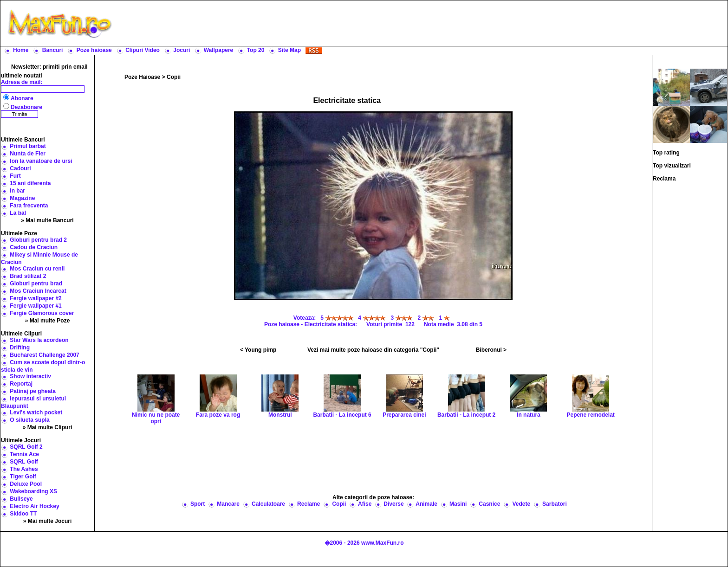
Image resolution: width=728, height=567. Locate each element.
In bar (17, 191)
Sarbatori (555, 504)
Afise (365, 504)
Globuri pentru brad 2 (38, 240)
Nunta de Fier (28, 154)
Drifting (20, 348)
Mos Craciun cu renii (37, 269)
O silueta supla (29, 420)
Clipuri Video (143, 50)
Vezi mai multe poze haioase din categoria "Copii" (373, 350)
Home (21, 50)
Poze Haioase (142, 77)
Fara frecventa (29, 206)
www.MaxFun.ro (383, 543)
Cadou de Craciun (34, 247)
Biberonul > (491, 350)
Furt (15, 176)
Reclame (309, 504)
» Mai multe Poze (48, 321)
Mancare (228, 504)
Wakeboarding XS (33, 491)
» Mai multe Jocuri (48, 521)
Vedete (521, 504)
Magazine (22, 198)
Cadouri (20, 168)
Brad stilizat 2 (28, 276)
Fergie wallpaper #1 (36, 306)
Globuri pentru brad (36, 283)
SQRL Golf (24, 462)
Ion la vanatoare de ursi (41, 161)
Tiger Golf (23, 477)
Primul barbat (28, 146)
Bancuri (53, 50)
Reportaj (21, 384)
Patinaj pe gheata (33, 391)
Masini (458, 504)
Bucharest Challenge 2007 (44, 355)
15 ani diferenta (30, 183)
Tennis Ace (24, 454)
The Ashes (24, 469)
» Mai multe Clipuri (48, 427)
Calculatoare (268, 504)
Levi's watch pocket (36, 412)
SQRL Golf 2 (26, 447)
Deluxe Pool (26, 484)
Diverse (393, 504)
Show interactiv (30, 376)
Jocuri (182, 50)
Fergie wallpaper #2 (36, 298)
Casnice (489, 504)
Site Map (289, 50)
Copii (174, 77)
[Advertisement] (422, 23)
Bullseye (21, 499)
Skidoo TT (23, 514)
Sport (198, 504)
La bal (18, 213)
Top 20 (256, 50)
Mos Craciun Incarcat (38, 291)
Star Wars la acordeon (39, 340)
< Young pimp (258, 350)
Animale (426, 504)
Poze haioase (94, 50)
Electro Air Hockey (34, 506)
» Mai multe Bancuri (47, 220)
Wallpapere (219, 50)
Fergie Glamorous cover (42, 313)
